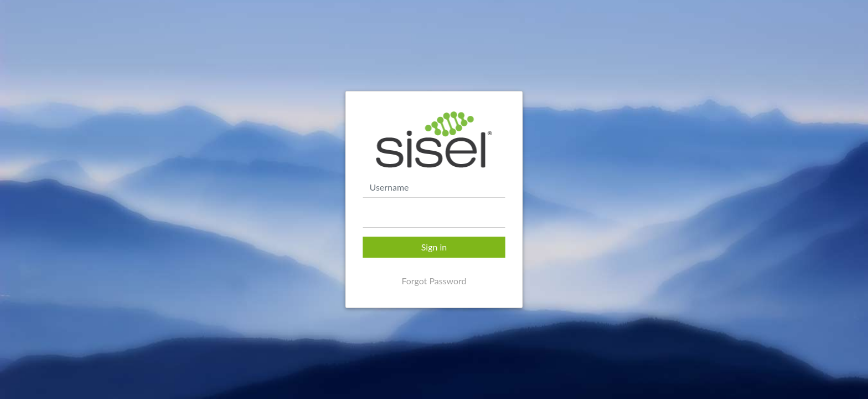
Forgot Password (434, 281)
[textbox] (434, 217)
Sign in (434, 247)
